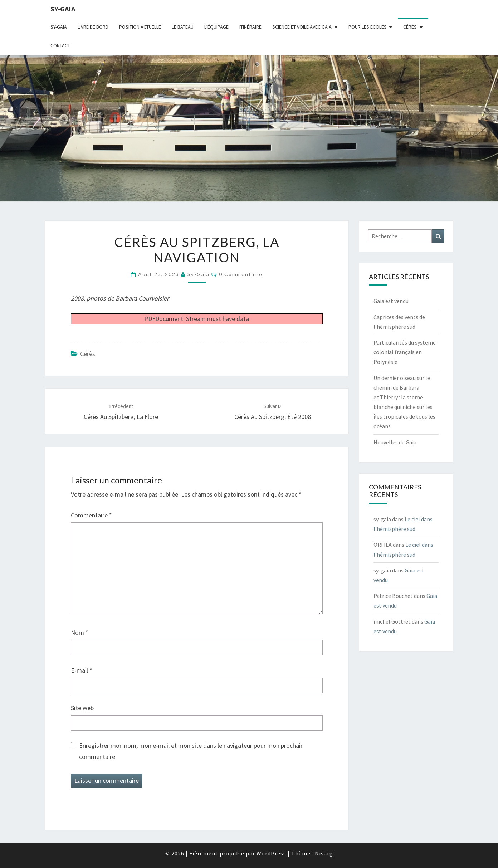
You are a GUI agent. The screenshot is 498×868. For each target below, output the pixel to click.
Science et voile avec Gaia (302, 27)
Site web (82, 708)
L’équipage (216, 27)
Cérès (410, 27)
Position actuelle (140, 27)
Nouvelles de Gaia (395, 442)
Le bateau (183, 27)
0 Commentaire (241, 274)
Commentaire (91, 515)
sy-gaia (63, 9)
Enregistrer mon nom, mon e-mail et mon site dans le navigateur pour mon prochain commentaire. (191, 751)
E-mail (82, 670)
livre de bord (93, 27)
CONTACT (60, 45)
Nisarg (324, 853)
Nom (80, 632)
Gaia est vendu (391, 301)
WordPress (271, 853)
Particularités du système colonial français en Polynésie (405, 352)
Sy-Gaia (59, 27)
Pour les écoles (368, 27)
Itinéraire (250, 27)
